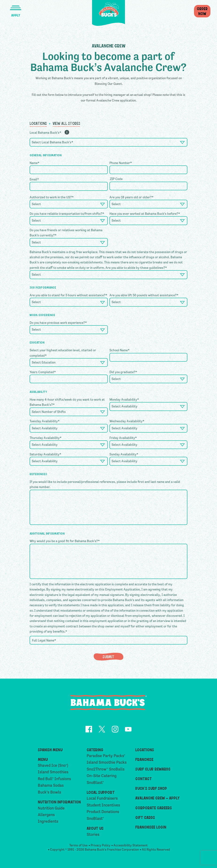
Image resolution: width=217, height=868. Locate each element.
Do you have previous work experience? (58, 323)
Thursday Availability (46, 438)
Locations (38, 123)
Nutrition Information (59, 802)
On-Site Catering (102, 776)
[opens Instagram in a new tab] (115, 730)
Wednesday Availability (127, 421)
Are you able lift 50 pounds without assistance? (144, 295)
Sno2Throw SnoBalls (106, 769)
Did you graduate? (123, 372)
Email (34, 179)
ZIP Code (116, 179)
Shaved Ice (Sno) (53, 765)
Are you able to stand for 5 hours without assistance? (68, 295)
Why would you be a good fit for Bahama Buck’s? (65, 541)
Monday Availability (124, 399)
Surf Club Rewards (153, 769)
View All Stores (66, 123)
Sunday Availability (124, 454)
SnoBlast (95, 783)
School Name (120, 350)
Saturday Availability (45, 454)
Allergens (46, 815)
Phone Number (121, 163)
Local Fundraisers (102, 799)
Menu (43, 759)
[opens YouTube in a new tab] (128, 730)
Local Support (101, 792)
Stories (93, 835)
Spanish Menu (50, 750)
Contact (143, 779)
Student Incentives (103, 805)
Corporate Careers (154, 808)
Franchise (144, 759)
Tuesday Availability (45, 421)
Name (35, 163)
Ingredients (48, 822)
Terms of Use (78, 846)
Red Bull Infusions (54, 779)
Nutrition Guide (51, 808)
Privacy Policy (101, 846)
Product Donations (103, 812)
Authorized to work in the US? (52, 197)
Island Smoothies (53, 772)
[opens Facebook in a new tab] (89, 730)
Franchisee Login (151, 827)
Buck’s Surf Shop (151, 788)
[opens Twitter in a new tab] (102, 730)
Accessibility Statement (131, 846)
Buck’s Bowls (49, 792)
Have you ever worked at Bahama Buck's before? (145, 214)
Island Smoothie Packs (107, 763)
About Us (95, 828)
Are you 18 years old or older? (132, 197)
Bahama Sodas (51, 786)
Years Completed (43, 372)
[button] (16, 9)
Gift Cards (145, 817)
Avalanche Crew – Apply (157, 798)
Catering (95, 750)
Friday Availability (123, 438)
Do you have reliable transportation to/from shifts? (67, 214)
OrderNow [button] (202, 11)
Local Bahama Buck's (45, 133)
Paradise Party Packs (106, 756)
